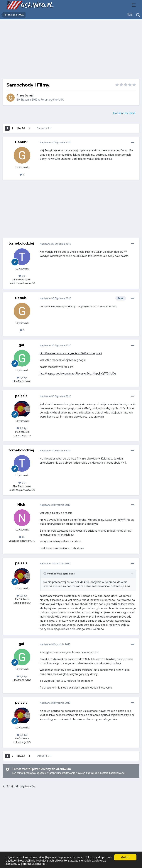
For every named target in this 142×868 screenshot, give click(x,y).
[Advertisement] (71, 50)
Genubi (29, 95)
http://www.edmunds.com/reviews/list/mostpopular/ (71, 353)
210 (22, 276)
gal (21, 345)
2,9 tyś (22, 428)
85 (22, 537)
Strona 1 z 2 (44, 128)
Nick (21, 505)
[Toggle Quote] (45, 574)
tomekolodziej (21, 243)
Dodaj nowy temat (124, 113)
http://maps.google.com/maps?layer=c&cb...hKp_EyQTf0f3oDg (78, 373)
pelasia (21, 396)
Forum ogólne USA (52, 100)
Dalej (21, 128)
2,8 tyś (22, 377)
